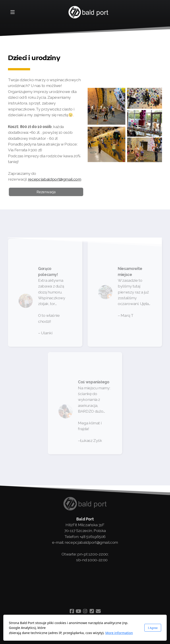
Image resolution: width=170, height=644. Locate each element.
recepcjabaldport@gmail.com (55, 179)
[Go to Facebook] (72, 611)
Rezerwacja (47, 192)
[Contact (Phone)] (92, 611)
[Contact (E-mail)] (98, 611)
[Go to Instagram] (85, 611)
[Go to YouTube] (78, 611)
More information (119, 633)
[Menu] (12, 12)
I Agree (153, 628)
